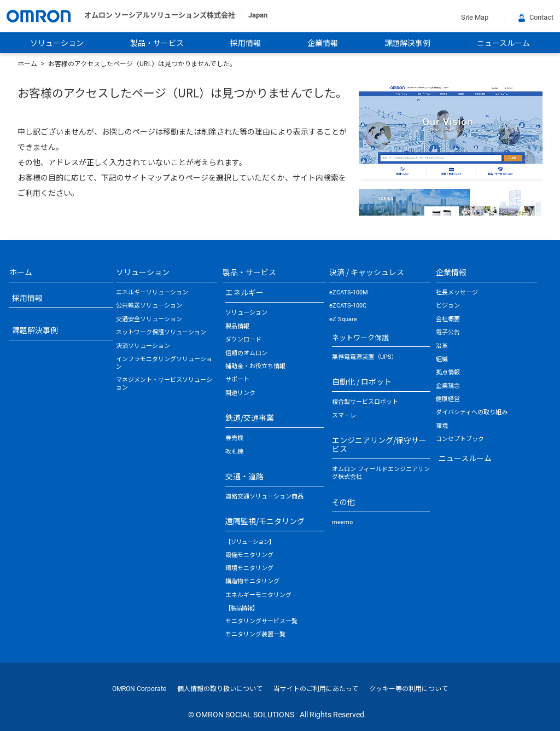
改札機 (234, 452)
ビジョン (448, 306)
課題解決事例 (407, 43)
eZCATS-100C (348, 306)
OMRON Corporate (139, 689)
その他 (343, 502)
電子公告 (448, 332)
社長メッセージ (457, 292)
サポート (237, 379)
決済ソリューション (143, 346)
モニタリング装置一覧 (255, 634)
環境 (442, 426)
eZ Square (343, 319)
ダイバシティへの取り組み (472, 412)
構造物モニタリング (252, 581)
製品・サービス (157, 43)
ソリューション (57, 43)
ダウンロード (243, 340)
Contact (536, 17)
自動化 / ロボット (362, 381)
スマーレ (344, 416)
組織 (442, 359)
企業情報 (323, 43)
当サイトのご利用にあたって (316, 689)
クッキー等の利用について (409, 689)
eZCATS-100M (349, 292)
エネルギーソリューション (152, 292)
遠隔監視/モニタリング (265, 521)
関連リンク (240, 393)
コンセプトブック (460, 439)
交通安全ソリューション (149, 319)
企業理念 (448, 386)
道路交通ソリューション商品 (264, 497)
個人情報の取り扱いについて (220, 689)
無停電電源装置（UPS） (365, 357)
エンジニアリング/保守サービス (379, 444)
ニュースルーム (503, 43)
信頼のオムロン (246, 353)
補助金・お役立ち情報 (255, 366)
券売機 (234, 438)
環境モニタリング (249, 568)
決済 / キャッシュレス (367, 272)
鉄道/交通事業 (250, 417)
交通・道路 (244, 476)
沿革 (442, 346)
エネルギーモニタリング (258, 595)
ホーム (27, 63)
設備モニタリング (249, 555)
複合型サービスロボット (365, 402)
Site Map (475, 17)
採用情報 (246, 43)
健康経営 (448, 399)
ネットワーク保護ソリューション (161, 332)
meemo (342, 522)
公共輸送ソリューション (149, 306)
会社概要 (448, 319)
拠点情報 (448, 372)
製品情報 (237, 326)
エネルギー (244, 292)
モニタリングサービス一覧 (261, 621)
